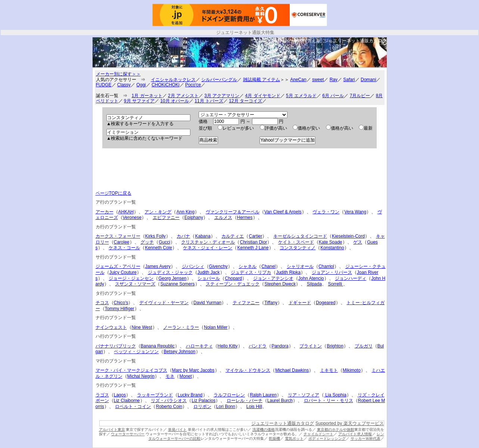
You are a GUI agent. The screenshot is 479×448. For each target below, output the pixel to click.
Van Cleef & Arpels (283, 212)
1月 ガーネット (147, 96)
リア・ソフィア (304, 395)
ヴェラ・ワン (326, 212)
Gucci (164, 242)
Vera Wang (355, 212)
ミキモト (329, 370)
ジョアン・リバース (332, 272)
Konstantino (332, 248)
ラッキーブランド (155, 395)
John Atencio (311, 278)
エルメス (223, 217)
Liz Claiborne (127, 401)
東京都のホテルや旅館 (336, 430)
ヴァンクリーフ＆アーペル (233, 212)
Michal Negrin (141, 376)
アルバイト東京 (112, 430)
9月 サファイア (139, 101)
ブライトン (311, 346)
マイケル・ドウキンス (248, 370)
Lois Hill (254, 407)
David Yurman (207, 303)
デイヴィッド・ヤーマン (164, 303)
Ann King (185, 212)
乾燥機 (274, 438)
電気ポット (294, 438)
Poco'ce (193, 85)
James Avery (158, 266)
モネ (170, 376)
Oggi (141, 85)
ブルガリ (364, 346)
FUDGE (104, 85)
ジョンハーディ (351, 278)
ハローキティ (199, 346)
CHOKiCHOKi (166, 85)
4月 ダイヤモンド (263, 96)
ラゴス (102, 395)
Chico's (121, 303)
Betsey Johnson (179, 352)
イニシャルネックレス (173, 80)
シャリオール (300, 266)
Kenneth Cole (158, 248)
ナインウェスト (111, 327)
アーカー (105, 212)
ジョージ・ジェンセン (131, 278)
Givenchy (218, 266)
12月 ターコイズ (245, 101)
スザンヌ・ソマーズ (135, 284)
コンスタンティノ (298, 248)
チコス (102, 303)
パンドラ (258, 346)
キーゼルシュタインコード (300, 236)
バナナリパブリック (116, 346)
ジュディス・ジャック (170, 272)
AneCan (298, 80)
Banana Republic (158, 346)
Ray (334, 80)
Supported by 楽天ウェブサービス (350, 423)
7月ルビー (360, 96)
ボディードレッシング (327, 438)
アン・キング (158, 212)
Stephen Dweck (280, 284)
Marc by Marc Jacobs (193, 370)
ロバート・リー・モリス (329, 401)
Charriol (326, 266)
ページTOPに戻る (113, 193)
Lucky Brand (190, 395)
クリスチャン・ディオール (208, 242)
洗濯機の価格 (264, 430)
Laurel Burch (280, 401)
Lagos (120, 395)
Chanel (268, 266)
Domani (368, 80)
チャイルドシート (318, 434)
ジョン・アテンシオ (273, 278)
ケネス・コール (124, 248)
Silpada (314, 284)
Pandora (280, 346)
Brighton (335, 346)
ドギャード (300, 303)
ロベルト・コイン (133, 407)
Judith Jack (209, 272)
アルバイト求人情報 (355, 434)
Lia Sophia (335, 395)
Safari (349, 80)
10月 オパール (175, 101)
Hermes (245, 217)
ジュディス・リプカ (251, 272)
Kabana (203, 236)
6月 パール (333, 96)
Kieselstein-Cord (348, 236)
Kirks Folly (155, 236)
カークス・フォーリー (118, 236)
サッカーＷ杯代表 (366, 438)
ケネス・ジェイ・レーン (208, 248)
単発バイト (177, 430)
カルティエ (233, 236)
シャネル (248, 266)
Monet (185, 376)
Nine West (142, 327)
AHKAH (126, 212)
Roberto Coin (169, 407)
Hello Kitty (228, 346)
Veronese (132, 217)
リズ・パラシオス (169, 401)
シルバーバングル (219, 80)
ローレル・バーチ (245, 401)
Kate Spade (331, 242)
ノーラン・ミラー (181, 327)
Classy (124, 85)
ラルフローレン (229, 395)
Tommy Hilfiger (120, 309)
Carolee (122, 242)
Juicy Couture (123, 272)
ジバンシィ (193, 266)
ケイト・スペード (296, 242)
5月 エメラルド (301, 96)
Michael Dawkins (292, 370)
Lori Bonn (226, 407)
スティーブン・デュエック (233, 284)
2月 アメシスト (183, 96)
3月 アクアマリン (222, 96)
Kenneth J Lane (253, 248)
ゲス (358, 242)
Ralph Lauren (263, 395)
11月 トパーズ (209, 101)
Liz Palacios (203, 401)
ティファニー (246, 303)
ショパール (209, 278)
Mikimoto (352, 370)
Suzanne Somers (177, 284)
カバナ (183, 236)
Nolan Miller (216, 327)
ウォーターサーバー (128, 434)
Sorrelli (335, 284)
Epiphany (194, 217)
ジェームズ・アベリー (118, 266)
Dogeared (326, 303)
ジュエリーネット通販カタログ (355, 41)
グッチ (147, 242)
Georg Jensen (172, 278)
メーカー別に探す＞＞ (118, 74)
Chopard (233, 278)
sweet (318, 80)
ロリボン (202, 407)
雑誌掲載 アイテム (262, 80)
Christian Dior (253, 242)
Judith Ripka (288, 272)
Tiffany (271, 303)
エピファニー (166, 217)
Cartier (255, 236)
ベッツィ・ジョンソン (136, 352)
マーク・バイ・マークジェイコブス (131, 370)
